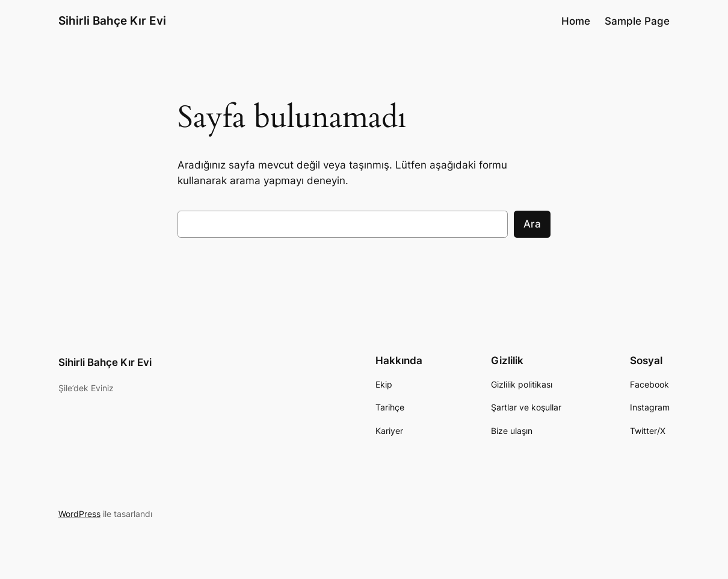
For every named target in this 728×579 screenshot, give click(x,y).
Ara (532, 224)
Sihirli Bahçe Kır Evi (112, 21)
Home (576, 21)
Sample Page (637, 21)
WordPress (79, 514)
